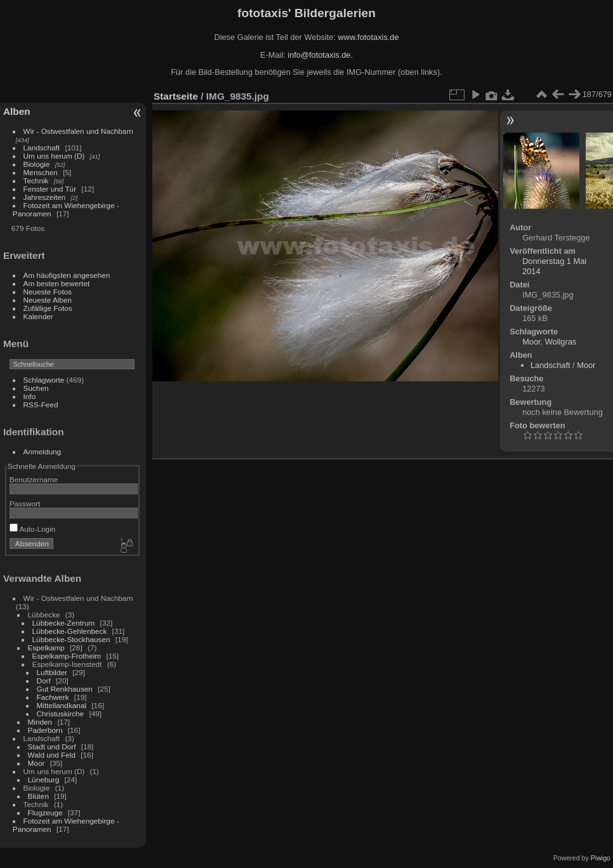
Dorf (44, 681)
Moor (36, 763)
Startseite (176, 96)
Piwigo (601, 858)
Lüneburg (44, 779)
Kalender (38, 316)
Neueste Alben (48, 300)
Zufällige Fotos (48, 308)
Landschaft (42, 148)
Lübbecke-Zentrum (64, 623)
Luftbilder (52, 672)
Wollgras (561, 342)
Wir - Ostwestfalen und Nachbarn (78, 131)
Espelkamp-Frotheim (67, 656)
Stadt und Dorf (52, 746)
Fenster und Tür (50, 189)
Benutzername (34, 479)
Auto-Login (33, 529)
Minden (40, 722)
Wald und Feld (52, 755)
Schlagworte (44, 380)
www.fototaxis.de (369, 37)
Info (30, 396)
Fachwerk (53, 697)
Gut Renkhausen (65, 689)
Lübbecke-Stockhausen (71, 639)
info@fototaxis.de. (320, 55)
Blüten (38, 796)
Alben (17, 111)
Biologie (37, 164)
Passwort (25, 503)
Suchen (36, 388)
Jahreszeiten (45, 197)
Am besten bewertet (57, 283)
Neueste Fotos (48, 292)
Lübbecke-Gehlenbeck (70, 631)
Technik (36, 181)
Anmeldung (43, 451)
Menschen (41, 172)
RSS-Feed (41, 404)
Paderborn (45, 730)
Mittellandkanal (62, 705)
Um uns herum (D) (54, 156)
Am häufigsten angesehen (67, 275)
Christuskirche (61, 713)
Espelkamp (46, 648)
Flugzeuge (45, 812)
